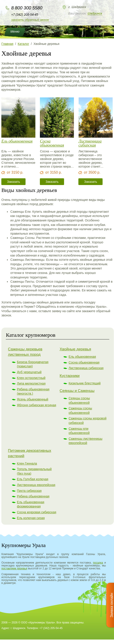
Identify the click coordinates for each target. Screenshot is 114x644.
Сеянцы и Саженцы (77, 391)
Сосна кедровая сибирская (37, 512)
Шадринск (95, 13)
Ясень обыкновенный (33, 399)
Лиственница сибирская (90, 143)
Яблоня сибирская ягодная (37, 405)
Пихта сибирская (29, 491)
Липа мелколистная (31, 383)
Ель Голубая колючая (33, 479)
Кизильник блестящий (85, 383)
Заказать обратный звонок (30, 20)
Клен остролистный (31, 378)
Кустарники (70, 376)
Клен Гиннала (27, 463)
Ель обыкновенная (17, 141)
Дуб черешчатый (29, 372)
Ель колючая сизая (31, 518)
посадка (98, 563)
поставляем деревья (14, 568)
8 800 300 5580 (27, 8)
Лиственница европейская (36, 485)
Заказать (13, 182)
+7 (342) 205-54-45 (25, 15)
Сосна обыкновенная (52, 143)
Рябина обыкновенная (33, 496)
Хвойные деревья (75, 349)
